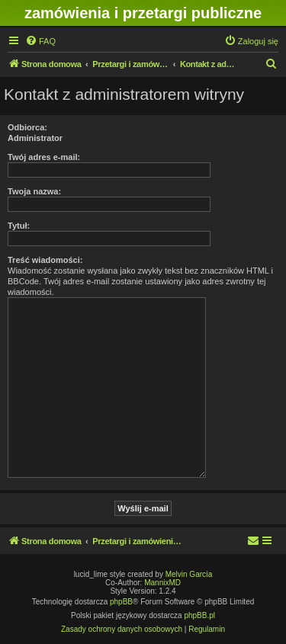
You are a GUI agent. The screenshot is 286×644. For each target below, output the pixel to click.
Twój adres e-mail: (44, 157)
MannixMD (162, 583)
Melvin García (189, 574)
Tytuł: (19, 226)
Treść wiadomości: (45, 260)
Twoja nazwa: (34, 191)
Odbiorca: (27, 127)
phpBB (121, 602)
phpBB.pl (199, 615)
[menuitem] (40, 41)
